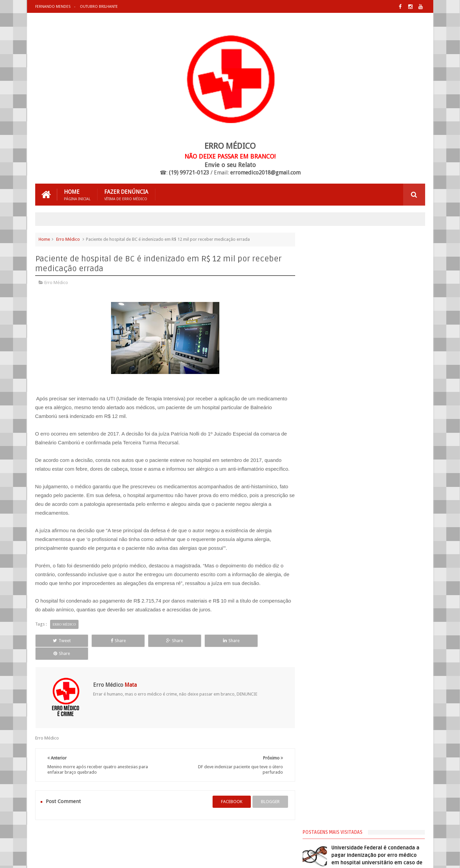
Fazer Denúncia (126, 195)
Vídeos (319, 474)
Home (77, 195)
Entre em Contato (401, 837)
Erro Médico (68, 239)
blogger (268, 789)
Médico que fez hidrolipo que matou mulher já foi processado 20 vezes (380, 309)
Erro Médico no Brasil (333, 437)
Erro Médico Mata (114, 857)
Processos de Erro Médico (337, 462)
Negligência (323, 449)
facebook (229, 789)
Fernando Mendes (53, 7)
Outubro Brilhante (98, 7)
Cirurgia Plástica (328, 413)
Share (112, 641)
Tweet (59, 641)
